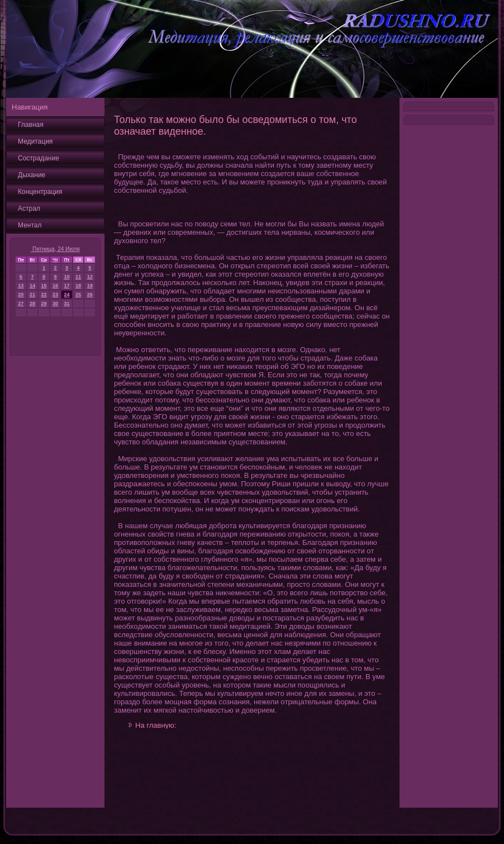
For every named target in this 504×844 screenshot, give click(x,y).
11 (78, 277)
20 (21, 295)
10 (66, 277)
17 (66, 286)
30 (55, 304)
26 (90, 295)
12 (90, 277)
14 (32, 286)
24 (66, 295)
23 (55, 295)
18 (78, 286)
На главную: (156, 725)
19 (90, 286)
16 (55, 286)
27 (21, 304)
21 (32, 295)
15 (44, 286)
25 (78, 295)
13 (21, 286)
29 (44, 304)
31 (66, 304)
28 (32, 304)
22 (44, 295)
